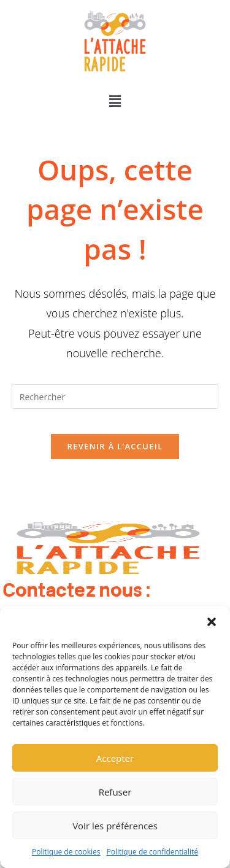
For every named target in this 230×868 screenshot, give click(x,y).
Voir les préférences (115, 826)
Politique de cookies (66, 852)
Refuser (115, 792)
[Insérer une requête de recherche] (115, 397)
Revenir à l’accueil (115, 446)
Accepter (115, 758)
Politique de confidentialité (152, 852)
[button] (212, 622)
